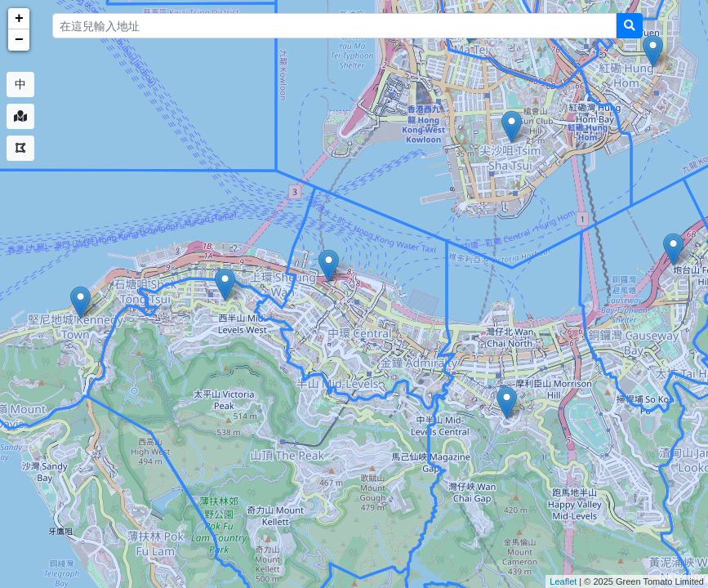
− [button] (19, 40)
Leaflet (563, 581)
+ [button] (19, 19)
